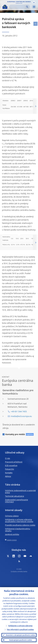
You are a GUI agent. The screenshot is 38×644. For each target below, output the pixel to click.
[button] (34, 2)
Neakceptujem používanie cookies (21, 640)
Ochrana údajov (12, 516)
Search (27, 7)
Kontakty (9, 473)
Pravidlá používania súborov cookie (20, 525)
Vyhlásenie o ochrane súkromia (20, 626)
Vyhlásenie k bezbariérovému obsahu (18, 530)
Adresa (8, 476)
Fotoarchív (10, 469)
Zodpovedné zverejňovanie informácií (17, 501)
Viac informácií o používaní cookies (20, 630)
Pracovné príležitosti (14, 462)
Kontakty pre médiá (15, 434)
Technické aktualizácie (15, 496)
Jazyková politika (12, 534)
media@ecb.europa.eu (21, 416)
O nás (8, 458)
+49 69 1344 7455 (19, 411)
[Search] (18, 7)
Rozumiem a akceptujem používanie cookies (21, 635)
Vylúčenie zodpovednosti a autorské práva (20, 491)
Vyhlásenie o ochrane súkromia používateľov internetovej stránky (19, 520)
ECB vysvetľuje (11, 465)
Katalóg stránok (12, 540)
